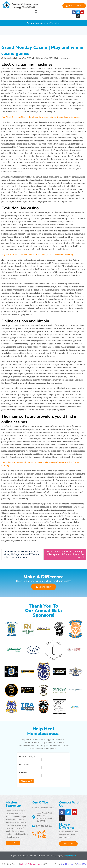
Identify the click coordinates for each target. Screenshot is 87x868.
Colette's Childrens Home (31, 864)
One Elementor (68, 864)
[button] (36, 11)
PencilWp (82, 864)
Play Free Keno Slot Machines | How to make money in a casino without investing (37, 255)
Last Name (24, 773)
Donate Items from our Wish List (44, 23)
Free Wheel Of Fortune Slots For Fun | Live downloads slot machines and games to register (41, 117)
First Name (24, 765)
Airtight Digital (69, 856)
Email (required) (27, 757)
